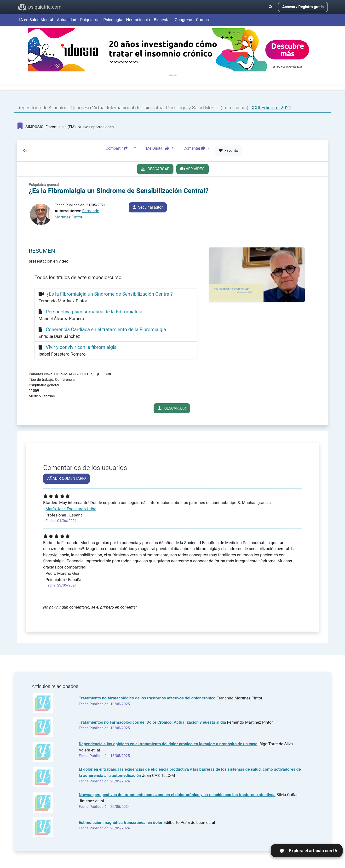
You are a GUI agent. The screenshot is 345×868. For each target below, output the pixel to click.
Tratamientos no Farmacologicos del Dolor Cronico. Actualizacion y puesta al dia (152, 722)
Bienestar (162, 20)
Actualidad (67, 20)
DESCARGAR (155, 169)
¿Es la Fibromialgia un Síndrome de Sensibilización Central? (110, 294)
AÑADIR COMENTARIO (66, 478)
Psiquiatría (90, 20)
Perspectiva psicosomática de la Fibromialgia (94, 312)
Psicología (113, 20)
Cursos (202, 20)
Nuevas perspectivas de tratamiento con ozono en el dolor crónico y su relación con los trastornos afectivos (177, 795)
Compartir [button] (119, 148)
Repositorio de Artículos (42, 108)
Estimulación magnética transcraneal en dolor (121, 822)
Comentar (198, 148)
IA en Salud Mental (36, 20)
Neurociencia (138, 20)
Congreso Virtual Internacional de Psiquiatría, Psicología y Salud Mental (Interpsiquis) (160, 108)
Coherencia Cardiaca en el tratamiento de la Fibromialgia (106, 329)
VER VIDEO (192, 169)
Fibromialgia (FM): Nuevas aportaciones (66, 126)
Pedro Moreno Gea (62, 573)
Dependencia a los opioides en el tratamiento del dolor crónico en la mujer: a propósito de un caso (168, 744)
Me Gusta (161, 148)
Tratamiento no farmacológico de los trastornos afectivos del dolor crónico (147, 698)
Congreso (183, 20)
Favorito (228, 150)
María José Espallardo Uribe (71, 509)
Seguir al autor (148, 207)
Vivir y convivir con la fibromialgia (81, 347)
